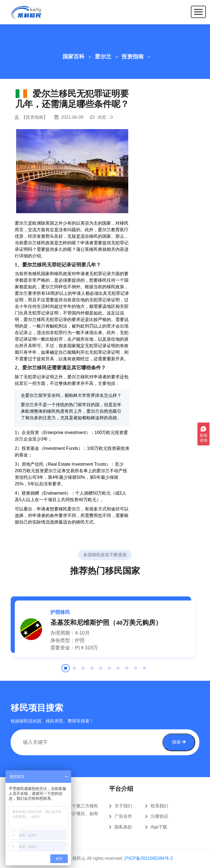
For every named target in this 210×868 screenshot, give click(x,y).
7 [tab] (118, 670)
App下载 (159, 827)
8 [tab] (127, 670)
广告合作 (123, 816)
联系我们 (159, 806)
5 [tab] (101, 670)
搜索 (179, 742)
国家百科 (74, 57)
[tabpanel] (105, 629)
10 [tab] (144, 670)
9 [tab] (136, 670)
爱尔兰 (103, 57)
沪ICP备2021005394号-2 (148, 858)
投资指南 (133, 57)
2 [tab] (74, 670)
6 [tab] (109, 670)
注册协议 (159, 816)
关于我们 (123, 806)
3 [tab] (83, 670)
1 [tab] (66, 670)
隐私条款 (123, 827)
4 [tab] (92, 670)
